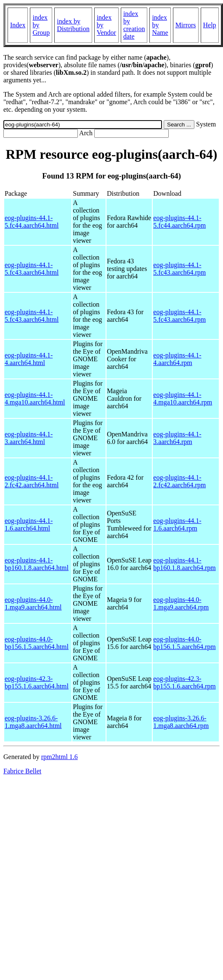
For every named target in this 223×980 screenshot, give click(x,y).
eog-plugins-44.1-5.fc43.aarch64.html (32, 269)
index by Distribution (73, 25)
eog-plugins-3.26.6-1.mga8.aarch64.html (33, 722)
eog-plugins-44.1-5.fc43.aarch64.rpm (179, 269)
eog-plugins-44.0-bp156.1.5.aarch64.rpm (184, 643)
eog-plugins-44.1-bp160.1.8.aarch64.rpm (184, 564)
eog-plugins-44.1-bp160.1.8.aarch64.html (37, 564)
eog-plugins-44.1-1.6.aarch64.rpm (177, 524)
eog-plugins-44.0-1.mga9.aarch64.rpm (181, 603)
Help (210, 25)
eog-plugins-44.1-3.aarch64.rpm (177, 438)
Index (18, 25)
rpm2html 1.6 (60, 757)
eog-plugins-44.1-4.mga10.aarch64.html (35, 398)
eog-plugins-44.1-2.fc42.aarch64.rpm (179, 481)
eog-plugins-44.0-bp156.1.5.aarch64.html (37, 643)
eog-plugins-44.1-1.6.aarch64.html (29, 524)
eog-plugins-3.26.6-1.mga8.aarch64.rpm (181, 722)
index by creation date (134, 25)
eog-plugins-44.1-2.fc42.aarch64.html (32, 481)
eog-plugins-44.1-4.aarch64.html (29, 359)
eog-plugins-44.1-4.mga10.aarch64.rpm (183, 398)
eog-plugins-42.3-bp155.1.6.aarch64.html (37, 682)
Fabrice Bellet (22, 771)
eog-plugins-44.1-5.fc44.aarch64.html (32, 222)
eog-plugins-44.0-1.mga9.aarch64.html (33, 603)
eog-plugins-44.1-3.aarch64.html (29, 438)
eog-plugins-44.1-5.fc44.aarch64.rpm (179, 222)
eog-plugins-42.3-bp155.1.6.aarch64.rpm (184, 682)
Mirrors (186, 25)
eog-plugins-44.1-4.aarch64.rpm (177, 359)
